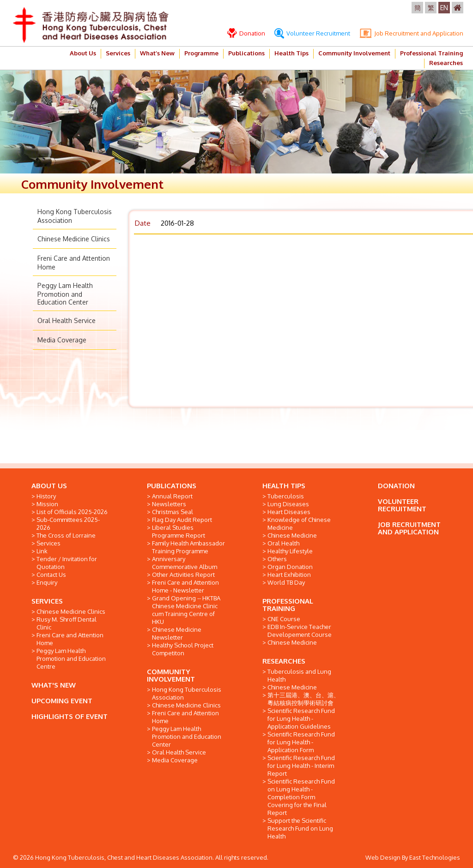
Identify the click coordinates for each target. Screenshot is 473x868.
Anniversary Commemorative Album (185, 563)
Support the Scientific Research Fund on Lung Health (300, 828)
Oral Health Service (67, 320)
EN (444, 8)
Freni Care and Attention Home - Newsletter (185, 586)
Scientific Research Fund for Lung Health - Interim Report (301, 766)
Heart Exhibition (289, 575)
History (46, 496)
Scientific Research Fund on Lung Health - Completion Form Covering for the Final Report (301, 797)
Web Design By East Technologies (413, 857)
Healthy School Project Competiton (183, 649)
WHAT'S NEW (54, 685)
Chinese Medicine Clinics (74, 239)
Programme (201, 53)
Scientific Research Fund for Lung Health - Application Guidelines (301, 718)
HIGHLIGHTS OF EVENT (70, 716)
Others (277, 559)
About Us (83, 53)
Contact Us (51, 575)
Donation (246, 33)
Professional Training (431, 53)
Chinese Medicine (292, 535)
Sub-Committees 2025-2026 (68, 524)
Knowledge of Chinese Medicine (299, 524)
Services (118, 53)
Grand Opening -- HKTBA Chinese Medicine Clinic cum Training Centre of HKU (186, 610)
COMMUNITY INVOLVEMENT (171, 675)
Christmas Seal (173, 512)
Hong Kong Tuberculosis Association (187, 693)
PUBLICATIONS (172, 486)
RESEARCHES (284, 661)
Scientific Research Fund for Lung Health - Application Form (301, 742)
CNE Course (284, 619)
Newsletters (169, 504)
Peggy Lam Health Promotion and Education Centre (71, 658)
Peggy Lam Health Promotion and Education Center (65, 294)
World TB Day (286, 582)
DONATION (396, 486)
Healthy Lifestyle (290, 551)
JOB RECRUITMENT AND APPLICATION (409, 528)
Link (42, 551)
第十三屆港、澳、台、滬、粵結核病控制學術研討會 (303, 699)
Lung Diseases (288, 504)
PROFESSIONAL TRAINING (288, 605)
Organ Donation (290, 567)
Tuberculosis (286, 496)
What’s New (157, 53)
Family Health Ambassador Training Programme (188, 547)
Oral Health (283, 543)
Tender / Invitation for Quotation (67, 563)
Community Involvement (354, 53)
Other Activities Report (183, 575)
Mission (47, 504)
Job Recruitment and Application (411, 33)
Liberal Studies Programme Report (179, 531)
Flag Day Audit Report (182, 520)
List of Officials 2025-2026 (72, 512)
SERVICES (47, 601)
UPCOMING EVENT (62, 701)
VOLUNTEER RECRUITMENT (402, 505)
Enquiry (47, 582)
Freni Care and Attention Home (70, 639)
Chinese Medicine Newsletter (177, 633)
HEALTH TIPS (284, 486)
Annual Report (172, 496)
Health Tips (291, 53)
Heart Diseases (289, 512)
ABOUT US (49, 486)
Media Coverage (62, 340)
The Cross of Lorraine (66, 535)
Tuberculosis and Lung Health (299, 675)
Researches (446, 63)
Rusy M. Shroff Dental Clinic (67, 623)
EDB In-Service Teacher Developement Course (300, 631)
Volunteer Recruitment (312, 33)
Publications (246, 53)
